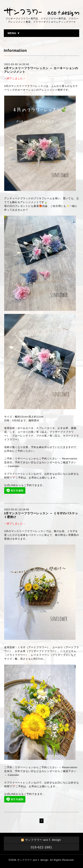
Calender (14, 466)
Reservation (70, 459)
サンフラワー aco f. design (33, 860)
